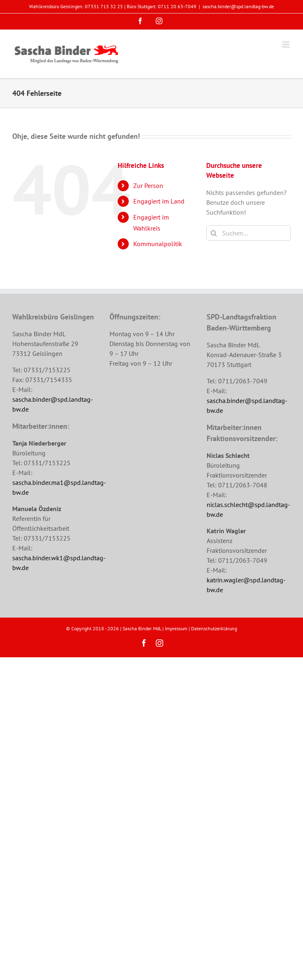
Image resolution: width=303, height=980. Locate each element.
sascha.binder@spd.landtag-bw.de (238, 6)
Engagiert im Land (159, 201)
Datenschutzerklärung (214, 628)
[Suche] (214, 233)
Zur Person (148, 186)
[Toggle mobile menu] (286, 44)
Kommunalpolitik (158, 244)
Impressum (176, 628)
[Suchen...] (248, 233)
